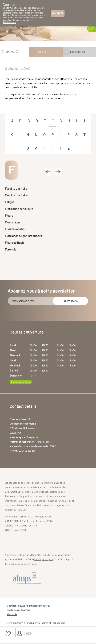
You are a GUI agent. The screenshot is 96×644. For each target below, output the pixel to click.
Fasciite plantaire (16, 188)
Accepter (58, 13)
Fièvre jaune (13, 222)
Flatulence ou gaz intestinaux (23, 236)
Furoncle (11, 249)
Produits (41, 52)
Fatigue (10, 202)
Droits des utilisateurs (19, 610)
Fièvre (9, 215)
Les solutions (78, 52)
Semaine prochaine (21, 382)
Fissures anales (15, 229)
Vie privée (12, 614)
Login (28, 633)
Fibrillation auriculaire (19, 209)
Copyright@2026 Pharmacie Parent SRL (28, 606)
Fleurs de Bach (14, 243)
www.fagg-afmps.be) (44, 559)
